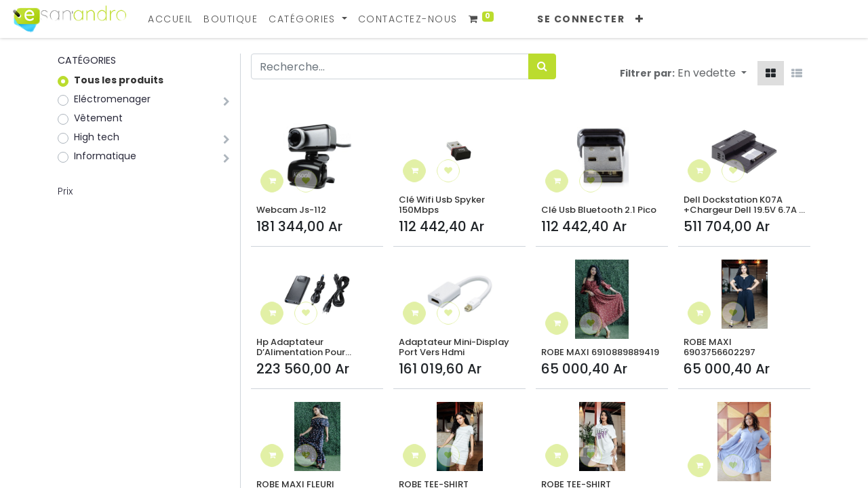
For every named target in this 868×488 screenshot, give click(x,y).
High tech (97, 137)
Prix (65, 191)
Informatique (105, 156)
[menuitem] (178, 19)
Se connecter (590, 19)
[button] (648, 19)
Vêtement (98, 118)
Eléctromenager (112, 99)
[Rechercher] (542, 66)
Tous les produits (119, 80)
